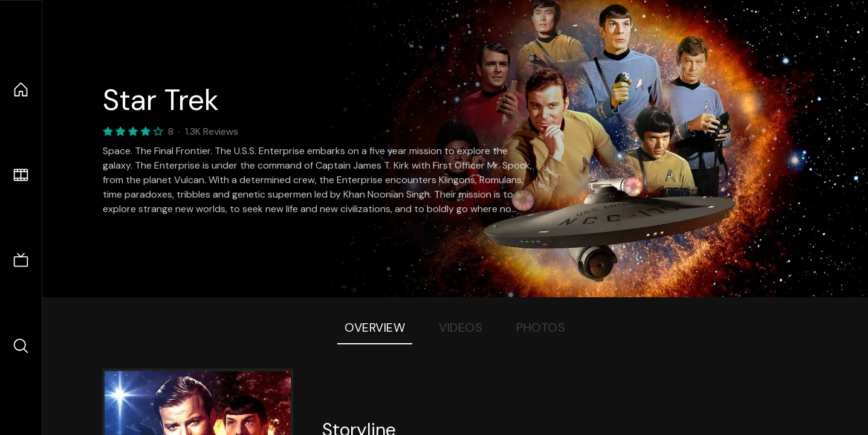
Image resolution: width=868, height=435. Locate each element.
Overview (375, 327)
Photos (541, 327)
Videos (461, 327)
